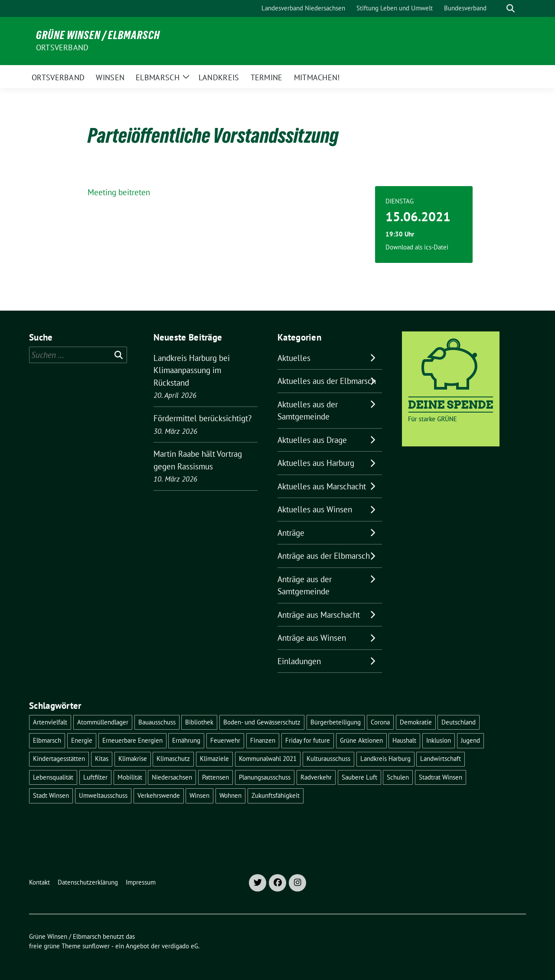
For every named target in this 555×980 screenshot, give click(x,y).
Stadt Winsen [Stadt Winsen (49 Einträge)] (51, 795)
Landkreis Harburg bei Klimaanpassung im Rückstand (192, 370)
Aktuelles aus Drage (312, 440)
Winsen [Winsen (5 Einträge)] (199, 795)
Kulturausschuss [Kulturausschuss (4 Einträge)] (328, 759)
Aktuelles (294, 358)
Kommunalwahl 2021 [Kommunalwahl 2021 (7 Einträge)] (268, 759)
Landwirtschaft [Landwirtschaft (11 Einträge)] (441, 759)
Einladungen (299, 661)
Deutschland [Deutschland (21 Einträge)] (459, 722)
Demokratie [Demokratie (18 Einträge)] (416, 722)
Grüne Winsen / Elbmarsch (98, 35)
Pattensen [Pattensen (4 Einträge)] (215, 777)
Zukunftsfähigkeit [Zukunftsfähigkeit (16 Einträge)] (276, 795)
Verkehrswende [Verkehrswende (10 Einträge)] (159, 795)
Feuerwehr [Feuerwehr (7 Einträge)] (225, 740)
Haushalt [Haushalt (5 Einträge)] (404, 740)
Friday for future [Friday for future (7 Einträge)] (308, 740)
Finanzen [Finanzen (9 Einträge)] (263, 740)
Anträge (291, 533)
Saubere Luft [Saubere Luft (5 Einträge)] (359, 777)
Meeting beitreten (119, 192)
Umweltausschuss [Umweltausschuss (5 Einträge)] (103, 795)
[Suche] (498, 8)
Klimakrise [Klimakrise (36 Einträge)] (133, 759)
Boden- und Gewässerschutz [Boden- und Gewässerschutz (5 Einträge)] (262, 722)
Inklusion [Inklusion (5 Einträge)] (439, 740)
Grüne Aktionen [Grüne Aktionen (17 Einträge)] (361, 740)
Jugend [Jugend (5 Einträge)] (470, 740)
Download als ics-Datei (417, 247)
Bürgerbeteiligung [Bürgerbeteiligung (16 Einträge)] (336, 722)
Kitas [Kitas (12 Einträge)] (102, 759)
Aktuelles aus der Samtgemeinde (308, 411)
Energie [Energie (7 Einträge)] (82, 740)
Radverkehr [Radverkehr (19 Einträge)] (316, 777)
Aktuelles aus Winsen (315, 509)
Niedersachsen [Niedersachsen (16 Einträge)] (172, 777)
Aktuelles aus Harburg (316, 463)
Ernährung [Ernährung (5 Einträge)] (186, 740)
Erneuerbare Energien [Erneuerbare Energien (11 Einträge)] (132, 740)
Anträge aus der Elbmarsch (324, 556)
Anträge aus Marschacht (319, 615)
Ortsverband (62, 48)
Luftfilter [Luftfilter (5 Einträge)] (95, 777)
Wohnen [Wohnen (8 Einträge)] (230, 795)
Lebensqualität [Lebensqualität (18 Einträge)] (53, 777)
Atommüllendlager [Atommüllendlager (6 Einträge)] (103, 722)
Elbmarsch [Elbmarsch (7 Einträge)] (47, 740)
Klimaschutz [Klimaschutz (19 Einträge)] (173, 759)
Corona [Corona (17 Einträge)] (380, 722)
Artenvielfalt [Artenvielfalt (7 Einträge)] (50, 722)
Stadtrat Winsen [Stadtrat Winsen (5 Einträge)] (441, 777)
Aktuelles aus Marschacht (322, 486)
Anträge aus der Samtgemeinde (305, 585)
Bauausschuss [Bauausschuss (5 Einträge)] (157, 722)
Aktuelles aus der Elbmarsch (327, 381)
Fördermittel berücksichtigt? (202, 418)
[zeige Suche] (511, 8)
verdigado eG (180, 946)
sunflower (96, 946)
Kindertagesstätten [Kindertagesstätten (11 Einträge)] (59, 759)
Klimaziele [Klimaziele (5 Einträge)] (214, 759)
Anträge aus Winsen (312, 638)
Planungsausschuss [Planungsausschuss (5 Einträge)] (265, 777)
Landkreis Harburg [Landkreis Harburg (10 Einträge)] (385, 759)
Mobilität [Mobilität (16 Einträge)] (130, 777)
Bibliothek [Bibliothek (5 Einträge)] (199, 722)
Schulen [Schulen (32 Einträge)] (398, 777)
